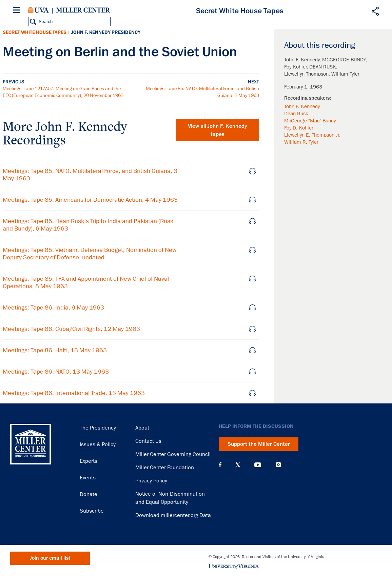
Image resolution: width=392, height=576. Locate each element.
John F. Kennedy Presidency (106, 32)
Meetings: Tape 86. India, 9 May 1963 (53, 307)
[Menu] (18, 11)
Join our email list (50, 558)
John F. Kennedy (302, 106)
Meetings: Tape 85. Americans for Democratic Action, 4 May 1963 (90, 200)
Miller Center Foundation (165, 468)
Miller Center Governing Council (173, 454)
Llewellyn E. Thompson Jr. (312, 135)
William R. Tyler (301, 142)
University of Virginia (38, 10)
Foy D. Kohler (299, 128)
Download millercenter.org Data (173, 515)
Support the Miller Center (259, 444)
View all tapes (218, 130)
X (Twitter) (238, 465)
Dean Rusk (296, 114)
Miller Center (83, 10)
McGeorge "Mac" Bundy (310, 121)
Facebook (220, 465)
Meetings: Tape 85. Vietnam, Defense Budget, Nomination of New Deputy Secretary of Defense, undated (90, 254)
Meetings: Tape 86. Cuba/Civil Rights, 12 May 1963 (71, 329)
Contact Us (148, 441)
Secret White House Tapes (35, 32)
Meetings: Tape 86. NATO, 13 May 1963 (56, 372)
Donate (89, 494)
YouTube (258, 465)
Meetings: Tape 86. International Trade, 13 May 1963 (74, 393)
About (142, 428)
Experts (89, 461)
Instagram (278, 465)
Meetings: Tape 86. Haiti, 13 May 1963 (55, 350)
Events (88, 478)
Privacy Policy (151, 481)
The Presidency (98, 428)
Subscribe (92, 511)
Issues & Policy (98, 444)
